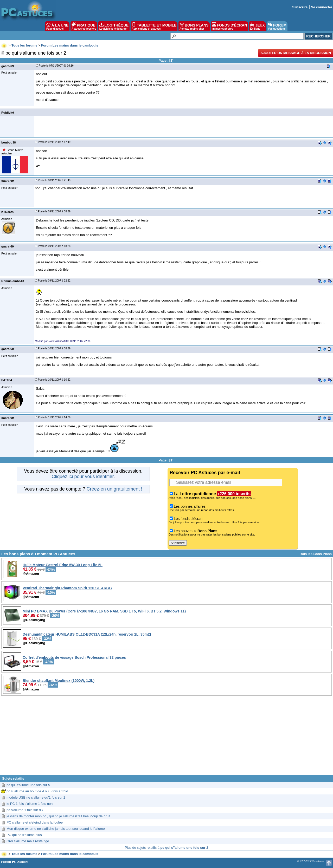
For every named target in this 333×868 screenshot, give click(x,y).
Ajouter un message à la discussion (296, 53)
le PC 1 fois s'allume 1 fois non (30, 804)
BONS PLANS (194, 26)
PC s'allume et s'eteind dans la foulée (35, 822)
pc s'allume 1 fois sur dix (25, 810)
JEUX (257, 26)
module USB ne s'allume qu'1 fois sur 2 (36, 797)
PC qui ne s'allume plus (24, 835)
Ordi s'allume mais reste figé (28, 841)
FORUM (277, 26)
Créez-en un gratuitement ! (114, 489)
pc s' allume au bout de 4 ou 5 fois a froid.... (39, 791)
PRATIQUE (84, 26)
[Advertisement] (166, 739)
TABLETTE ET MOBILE (154, 26)
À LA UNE (57, 26)
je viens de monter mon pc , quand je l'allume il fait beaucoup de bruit (58, 816)
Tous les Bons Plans (315, 554)
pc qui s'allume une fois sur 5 (28, 785)
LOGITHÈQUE (114, 26)
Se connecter (322, 7)
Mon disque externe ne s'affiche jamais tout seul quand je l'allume (56, 829)
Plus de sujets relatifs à (167, 848)
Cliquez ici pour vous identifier (82, 477)
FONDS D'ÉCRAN (229, 26)
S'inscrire (300, 7)
